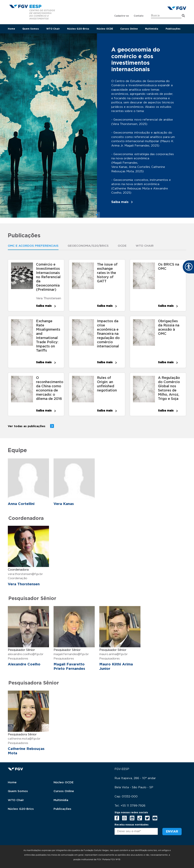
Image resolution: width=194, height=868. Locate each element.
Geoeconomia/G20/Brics (88, 246)
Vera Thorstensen (48, 298)
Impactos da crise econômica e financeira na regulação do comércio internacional (108, 334)
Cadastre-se (122, 16)
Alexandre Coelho (24, 664)
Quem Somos (31, 29)
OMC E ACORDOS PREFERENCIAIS (33, 246)
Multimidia (152, 29)
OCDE (122, 246)
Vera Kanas (64, 504)
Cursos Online (129, 29)
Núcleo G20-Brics (78, 29)
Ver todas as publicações (27, 426)
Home (11, 29)
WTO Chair (53, 29)
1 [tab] (97, 215)
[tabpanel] (97, 126)
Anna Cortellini (21, 504)
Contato (139, 16)
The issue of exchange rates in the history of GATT (107, 273)
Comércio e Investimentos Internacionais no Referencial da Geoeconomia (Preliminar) (48, 277)
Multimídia (61, 800)
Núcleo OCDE (105, 29)
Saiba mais (120, 202)
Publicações (173, 29)
